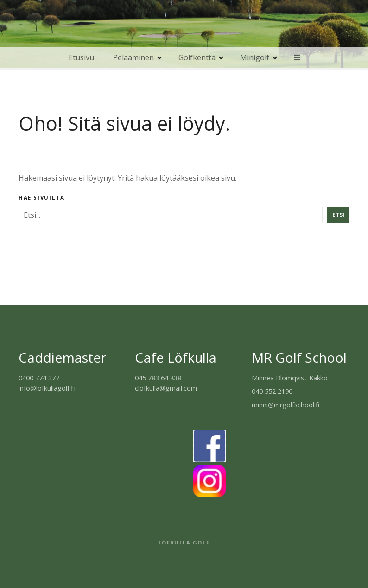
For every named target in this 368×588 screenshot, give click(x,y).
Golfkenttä (197, 57)
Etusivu (81, 57)
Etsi (338, 215)
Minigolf (255, 57)
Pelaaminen (133, 57)
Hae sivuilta (41, 198)
